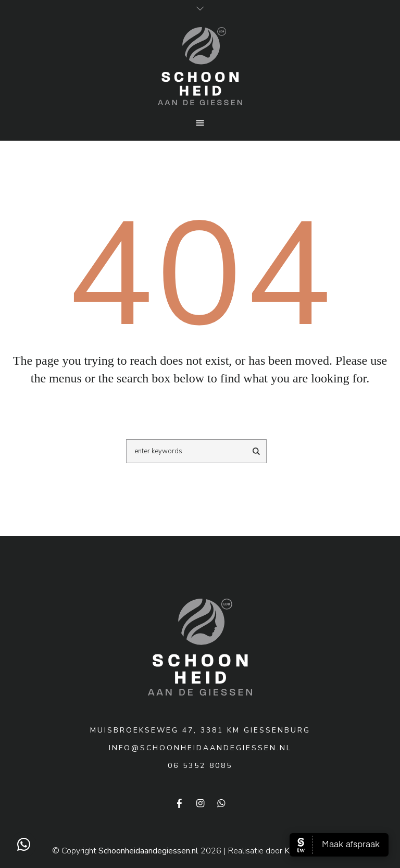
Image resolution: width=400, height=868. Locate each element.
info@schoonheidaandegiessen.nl (200, 748)
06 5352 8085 (200, 766)
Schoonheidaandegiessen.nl (148, 851)
